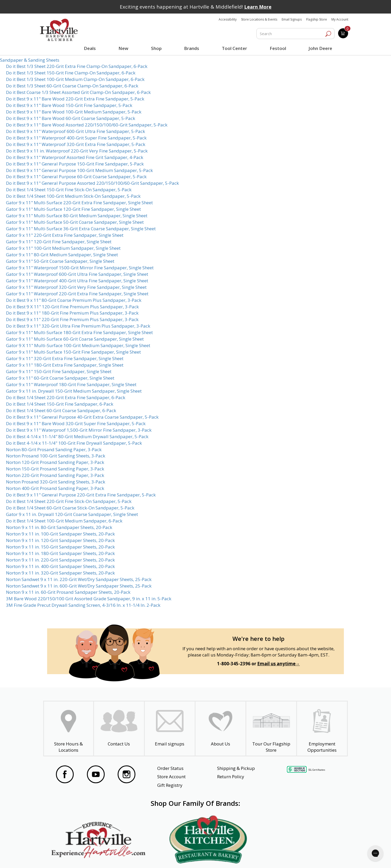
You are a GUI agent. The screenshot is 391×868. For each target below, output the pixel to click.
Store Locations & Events (259, 19)
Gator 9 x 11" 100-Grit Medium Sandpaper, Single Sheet (63, 248)
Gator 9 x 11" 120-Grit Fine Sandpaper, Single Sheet (59, 242)
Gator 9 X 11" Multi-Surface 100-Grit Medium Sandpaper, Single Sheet (78, 345)
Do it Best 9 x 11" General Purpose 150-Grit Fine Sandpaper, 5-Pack (75, 164)
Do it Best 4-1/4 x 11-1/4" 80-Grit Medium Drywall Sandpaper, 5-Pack (77, 436)
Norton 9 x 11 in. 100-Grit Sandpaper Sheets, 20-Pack (60, 534)
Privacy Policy (128, 857)
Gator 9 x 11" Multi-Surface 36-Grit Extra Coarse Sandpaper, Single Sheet (81, 229)
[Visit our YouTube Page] (96, 775)
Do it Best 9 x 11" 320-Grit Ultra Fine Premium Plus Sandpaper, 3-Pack (78, 326)
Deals (91, 49)
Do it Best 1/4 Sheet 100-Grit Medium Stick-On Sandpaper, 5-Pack (73, 196)
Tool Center (234, 48)
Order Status (170, 768)
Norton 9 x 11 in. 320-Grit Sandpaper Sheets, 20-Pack (60, 573)
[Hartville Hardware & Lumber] (59, 30)
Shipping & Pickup (236, 768)
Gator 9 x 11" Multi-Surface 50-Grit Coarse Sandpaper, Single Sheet (75, 222)
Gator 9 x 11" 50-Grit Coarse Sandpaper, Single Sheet (60, 261)
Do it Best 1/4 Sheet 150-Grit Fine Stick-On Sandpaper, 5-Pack (69, 190)
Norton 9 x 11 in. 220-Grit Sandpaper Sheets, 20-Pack (60, 560)
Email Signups (292, 19)
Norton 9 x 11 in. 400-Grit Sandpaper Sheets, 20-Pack (60, 566)
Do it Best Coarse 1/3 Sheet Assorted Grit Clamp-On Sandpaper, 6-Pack (78, 92)
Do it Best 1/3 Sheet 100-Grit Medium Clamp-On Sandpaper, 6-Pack (75, 79)
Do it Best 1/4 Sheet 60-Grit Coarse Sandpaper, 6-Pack (61, 410)
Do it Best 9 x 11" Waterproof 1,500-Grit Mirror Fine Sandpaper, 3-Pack (79, 430)
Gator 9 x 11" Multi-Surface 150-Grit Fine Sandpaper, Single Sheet (73, 352)
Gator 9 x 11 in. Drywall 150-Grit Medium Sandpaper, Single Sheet (74, 391)
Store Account (171, 777)
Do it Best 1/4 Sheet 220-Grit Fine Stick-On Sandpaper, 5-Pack (69, 501)
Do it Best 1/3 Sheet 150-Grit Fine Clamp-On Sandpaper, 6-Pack (71, 73)
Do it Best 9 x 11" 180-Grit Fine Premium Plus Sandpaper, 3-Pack (72, 313)
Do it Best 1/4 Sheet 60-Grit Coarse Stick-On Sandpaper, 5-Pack (70, 508)
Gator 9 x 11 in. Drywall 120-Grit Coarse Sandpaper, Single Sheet (72, 514)
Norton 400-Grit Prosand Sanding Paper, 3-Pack (55, 488)
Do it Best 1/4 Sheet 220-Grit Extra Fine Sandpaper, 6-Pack (66, 397)
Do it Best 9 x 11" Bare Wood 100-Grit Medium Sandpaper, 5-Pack (74, 112)
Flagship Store (317, 19)
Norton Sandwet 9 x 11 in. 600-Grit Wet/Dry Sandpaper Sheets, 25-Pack (79, 586)
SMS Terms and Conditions (311, 857)
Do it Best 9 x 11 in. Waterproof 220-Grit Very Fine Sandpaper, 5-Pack (77, 151)
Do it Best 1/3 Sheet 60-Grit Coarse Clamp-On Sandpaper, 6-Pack (72, 86)
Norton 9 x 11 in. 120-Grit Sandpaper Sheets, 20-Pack (60, 540)
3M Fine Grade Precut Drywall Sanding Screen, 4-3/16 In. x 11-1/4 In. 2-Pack (83, 605)
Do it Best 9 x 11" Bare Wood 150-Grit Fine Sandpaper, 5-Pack (69, 105)
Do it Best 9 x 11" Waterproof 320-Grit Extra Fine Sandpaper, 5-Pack (76, 144)
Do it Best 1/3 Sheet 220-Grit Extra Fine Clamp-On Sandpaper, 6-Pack (77, 66)
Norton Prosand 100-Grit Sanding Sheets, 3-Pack (56, 456)
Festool (277, 48)
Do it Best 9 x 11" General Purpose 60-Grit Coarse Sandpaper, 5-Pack (76, 177)
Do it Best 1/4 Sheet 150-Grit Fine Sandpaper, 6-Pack (60, 404)
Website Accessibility (76, 857)
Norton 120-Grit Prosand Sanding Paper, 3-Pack (55, 462)
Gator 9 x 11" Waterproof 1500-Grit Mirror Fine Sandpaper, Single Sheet (80, 268)
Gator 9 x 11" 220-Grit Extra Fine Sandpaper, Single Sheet (65, 235)
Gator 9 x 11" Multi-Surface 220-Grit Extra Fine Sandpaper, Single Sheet (79, 203)
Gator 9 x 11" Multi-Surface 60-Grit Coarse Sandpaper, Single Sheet (75, 339)
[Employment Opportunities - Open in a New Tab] (322, 729)
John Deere (320, 48)
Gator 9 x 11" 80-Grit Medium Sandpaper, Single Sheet (62, 255)
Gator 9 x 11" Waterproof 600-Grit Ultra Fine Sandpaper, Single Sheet (77, 274)
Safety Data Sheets (179, 857)
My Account (340, 19)
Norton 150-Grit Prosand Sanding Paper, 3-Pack (55, 469)
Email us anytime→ (279, 664)
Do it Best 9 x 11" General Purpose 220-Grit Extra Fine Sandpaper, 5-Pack (81, 495)
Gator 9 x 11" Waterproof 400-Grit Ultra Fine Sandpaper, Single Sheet (77, 281)
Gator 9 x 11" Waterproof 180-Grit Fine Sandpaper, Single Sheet (71, 384)
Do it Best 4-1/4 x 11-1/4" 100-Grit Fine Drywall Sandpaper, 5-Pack (74, 443)
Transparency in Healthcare (243, 857)
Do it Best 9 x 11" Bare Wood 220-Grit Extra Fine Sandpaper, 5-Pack (75, 99)
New (123, 48)
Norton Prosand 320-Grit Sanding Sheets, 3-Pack (56, 482)
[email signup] (170, 729)
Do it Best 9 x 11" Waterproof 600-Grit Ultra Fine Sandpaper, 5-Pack (75, 131)
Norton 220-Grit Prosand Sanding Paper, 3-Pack (55, 475)
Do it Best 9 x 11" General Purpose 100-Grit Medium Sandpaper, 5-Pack (79, 170)
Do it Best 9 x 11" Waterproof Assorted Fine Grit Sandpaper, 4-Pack (75, 157)
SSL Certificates (317, 770)
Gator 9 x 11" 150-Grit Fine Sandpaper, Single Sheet (59, 371)
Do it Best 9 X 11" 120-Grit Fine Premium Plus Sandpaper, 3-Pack (72, 307)
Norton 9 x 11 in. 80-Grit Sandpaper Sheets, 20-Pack (59, 527)
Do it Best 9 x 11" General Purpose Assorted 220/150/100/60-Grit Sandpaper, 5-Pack (92, 183)
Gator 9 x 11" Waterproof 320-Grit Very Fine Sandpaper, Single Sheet (76, 287)
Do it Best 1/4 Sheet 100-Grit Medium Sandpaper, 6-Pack (64, 521)
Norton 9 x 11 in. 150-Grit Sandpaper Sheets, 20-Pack (60, 547)
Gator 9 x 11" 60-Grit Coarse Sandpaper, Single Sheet (60, 378)
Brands (191, 48)
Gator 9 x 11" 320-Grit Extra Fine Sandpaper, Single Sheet (65, 358)
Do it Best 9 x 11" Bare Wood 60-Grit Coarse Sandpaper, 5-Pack (71, 118)
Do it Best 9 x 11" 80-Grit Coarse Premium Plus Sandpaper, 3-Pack (74, 300)
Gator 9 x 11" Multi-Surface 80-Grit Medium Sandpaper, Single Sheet (77, 216)
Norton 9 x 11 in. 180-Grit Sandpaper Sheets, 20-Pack (60, 553)
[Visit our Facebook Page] (65, 775)
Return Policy (231, 777)
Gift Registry (170, 785)
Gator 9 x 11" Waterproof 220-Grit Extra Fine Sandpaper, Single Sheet (77, 294)
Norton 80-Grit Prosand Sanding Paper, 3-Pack (54, 449)
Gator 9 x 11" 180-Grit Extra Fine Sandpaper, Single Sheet (65, 365)
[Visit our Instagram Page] (127, 775)
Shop (157, 49)
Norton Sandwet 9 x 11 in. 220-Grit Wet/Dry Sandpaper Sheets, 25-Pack (79, 579)
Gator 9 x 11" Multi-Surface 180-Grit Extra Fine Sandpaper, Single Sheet (79, 332)
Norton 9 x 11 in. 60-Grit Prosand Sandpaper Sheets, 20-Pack (68, 592)
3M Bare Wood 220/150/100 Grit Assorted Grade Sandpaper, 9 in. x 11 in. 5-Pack (89, 599)
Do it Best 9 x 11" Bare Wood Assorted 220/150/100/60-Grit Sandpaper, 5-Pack (87, 125)
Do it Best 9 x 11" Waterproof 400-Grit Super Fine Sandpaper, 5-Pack (76, 138)
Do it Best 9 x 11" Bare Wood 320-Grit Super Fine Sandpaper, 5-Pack (76, 423)
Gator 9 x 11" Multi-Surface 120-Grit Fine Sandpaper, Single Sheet (73, 209)
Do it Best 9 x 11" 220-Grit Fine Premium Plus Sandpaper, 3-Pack (72, 319)
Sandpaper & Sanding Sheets (30, 60)
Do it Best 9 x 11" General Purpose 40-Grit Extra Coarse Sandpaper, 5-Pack (82, 417)
